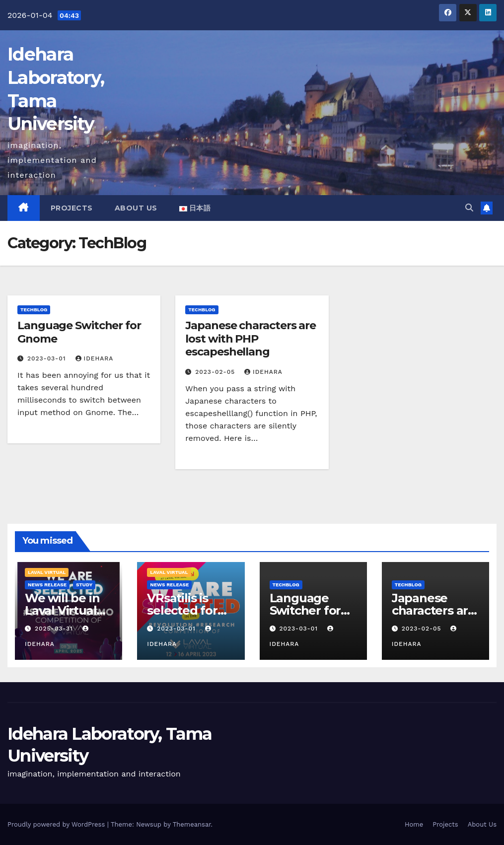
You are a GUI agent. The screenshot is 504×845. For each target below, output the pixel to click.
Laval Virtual (47, 572)
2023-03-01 (48, 358)
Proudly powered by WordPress (57, 824)
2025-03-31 (55, 629)
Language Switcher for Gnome (79, 332)
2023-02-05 (216, 372)
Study (84, 585)
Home (414, 824)
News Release (47, 585)
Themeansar (192, 824)
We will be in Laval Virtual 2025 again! (62, 610)
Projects (72, 208)
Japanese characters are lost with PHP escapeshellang (251, 339)
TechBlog (34, 310)
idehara (95, 358)
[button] (469, 208)
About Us (136, 208)
